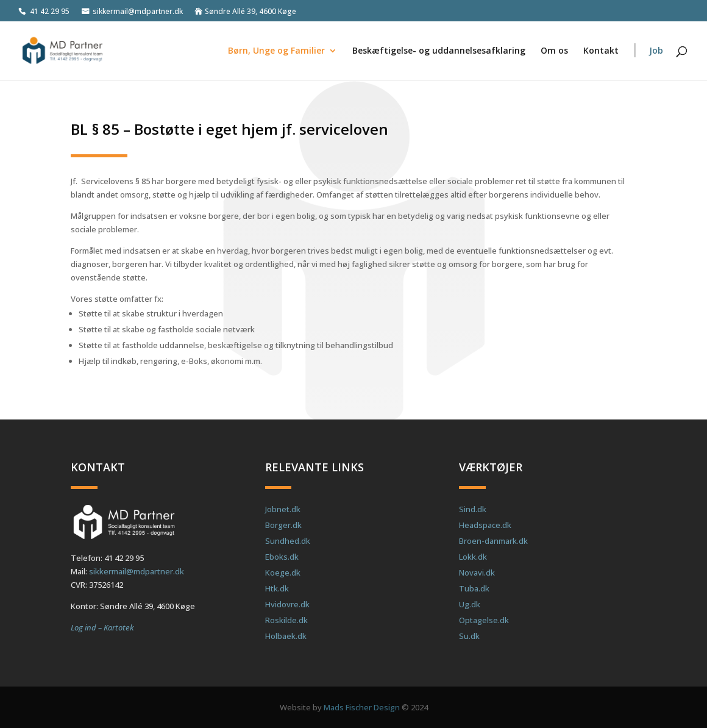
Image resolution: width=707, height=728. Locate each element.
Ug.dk (470, 604)
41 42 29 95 (50, 12)
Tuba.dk (474, 588)
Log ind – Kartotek (102, 627)
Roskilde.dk (286, 620)
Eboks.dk (282, 557)
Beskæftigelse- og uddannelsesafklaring (439, 51)
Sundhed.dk (288, 541)
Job (656, 51)
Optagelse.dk (484, 620)
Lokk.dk (473, 557)
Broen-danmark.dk (493, 541)
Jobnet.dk (283, 509)
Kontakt (601, 51)
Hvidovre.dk (287, 604)
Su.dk (469, 636)
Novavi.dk (477, 573)
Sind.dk (473, 509)
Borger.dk (283, 525)
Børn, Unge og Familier (276, 51)
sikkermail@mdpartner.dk (138, 12)
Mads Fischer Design (362, 707)
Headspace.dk (485, 525)
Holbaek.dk (286, 636)
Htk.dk (277, 588)
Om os (554, 51)
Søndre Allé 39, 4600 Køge (250, 12)
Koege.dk (283, 573)
